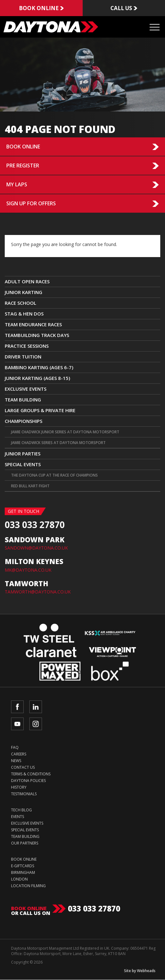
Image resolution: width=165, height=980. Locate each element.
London (19, 879)
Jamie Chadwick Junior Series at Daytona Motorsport (65, 432)
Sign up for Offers (31, 204)
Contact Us (23, 768)
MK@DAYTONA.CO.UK (28, 570)
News (16, 761)
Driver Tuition (23, 357)
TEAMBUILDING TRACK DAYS (37, 335)
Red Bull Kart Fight (30, 486)
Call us (124, 8)
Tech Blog (21, 810)
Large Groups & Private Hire (40, 411)
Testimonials (24, 794)
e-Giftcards (23, 866)
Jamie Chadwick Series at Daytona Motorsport (58, 443)
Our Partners (25, 843)
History (19, 788)
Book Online (23, 147)
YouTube (17, 724)
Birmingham (23, 873)
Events (18, 817)
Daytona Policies (28, 781)
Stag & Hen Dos (24, 314)
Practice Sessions (27, 346)
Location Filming (28, 886)
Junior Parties (23, 454)
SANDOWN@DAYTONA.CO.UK (36, 548)
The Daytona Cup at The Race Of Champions (54, 475)
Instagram (36, 724)
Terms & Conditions (31, 774)
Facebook (17, 707)
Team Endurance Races (33, 325)
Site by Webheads (140, 971)
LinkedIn (36, 707)
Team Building (23, 400)
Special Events (23, 465)
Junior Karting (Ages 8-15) (37, 378)
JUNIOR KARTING (24, 292)
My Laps (17, 185)
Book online (41, 8)
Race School (21, 303)
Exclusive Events (26, 389)
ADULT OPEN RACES (27, 282)
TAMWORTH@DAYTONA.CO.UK (38, 592)
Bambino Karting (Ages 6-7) (39, 368)
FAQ (15, 748)
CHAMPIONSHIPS (24, 421)
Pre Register (23, 166)
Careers (19, 754)
